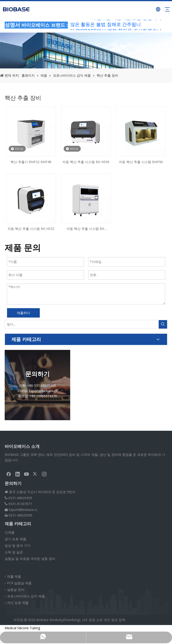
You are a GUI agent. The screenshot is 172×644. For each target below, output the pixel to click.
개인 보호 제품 (18, 603)
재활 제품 (14, 576)
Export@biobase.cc (23, 510)
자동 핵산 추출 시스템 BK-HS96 (86, 162)
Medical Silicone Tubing (22, 628)
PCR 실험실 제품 (19, 583)
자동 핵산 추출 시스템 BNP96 (141, 162)
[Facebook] (9, 474)
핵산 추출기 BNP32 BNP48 (31, 162)
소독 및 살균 (14, 552)
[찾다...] (82, 324)
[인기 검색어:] (163, 324)
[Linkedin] (18, 474)
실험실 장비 (16, 590)
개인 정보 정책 (114, 620)
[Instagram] (44, 474)
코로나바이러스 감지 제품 (26, 596)
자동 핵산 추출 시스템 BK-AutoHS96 (86, 229)
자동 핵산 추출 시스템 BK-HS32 (31, 229)
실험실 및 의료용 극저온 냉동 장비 (30, 559)
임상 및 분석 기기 (18, 545)
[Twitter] (35, 474)
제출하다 (23, 313)
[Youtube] (26, 474)
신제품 (10, 532)
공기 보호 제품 (15, 539)
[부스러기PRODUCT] (86, 51)
